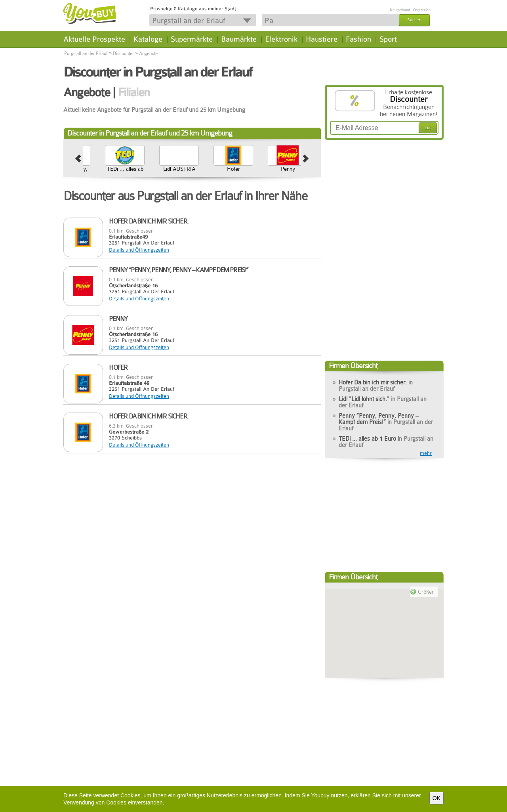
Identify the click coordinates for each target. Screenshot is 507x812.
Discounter (123, 53)
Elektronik (281, 39)
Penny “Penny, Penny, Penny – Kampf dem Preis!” (135, 178)
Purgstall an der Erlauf (86, 53)
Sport (388, 39)
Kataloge (148, 39)
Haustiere (322, 39)
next (306, 159)
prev (78, 159)
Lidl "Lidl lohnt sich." (383, 402)
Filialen (134, 92)
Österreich (422, 10)
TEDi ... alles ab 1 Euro (189, 172)
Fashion (358, 39)
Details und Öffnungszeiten (139, 250)
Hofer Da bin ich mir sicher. (376, 386)
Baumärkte (239, 39)
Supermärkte (192, 39)
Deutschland (400, 10)
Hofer (298, 169)
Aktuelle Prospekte (94, 39)
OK (436, 798)
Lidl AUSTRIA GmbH (243, 172)
